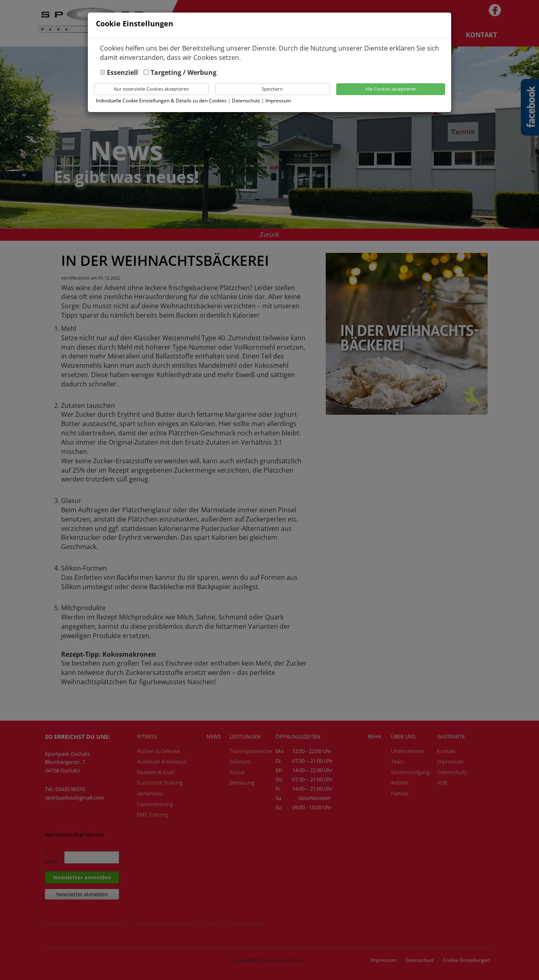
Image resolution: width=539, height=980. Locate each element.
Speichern (272, 89)
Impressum (278, 101)
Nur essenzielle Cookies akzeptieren (151, 89)
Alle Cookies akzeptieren (391, 89)
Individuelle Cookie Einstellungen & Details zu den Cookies (161, 101)
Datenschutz (247, 101)
